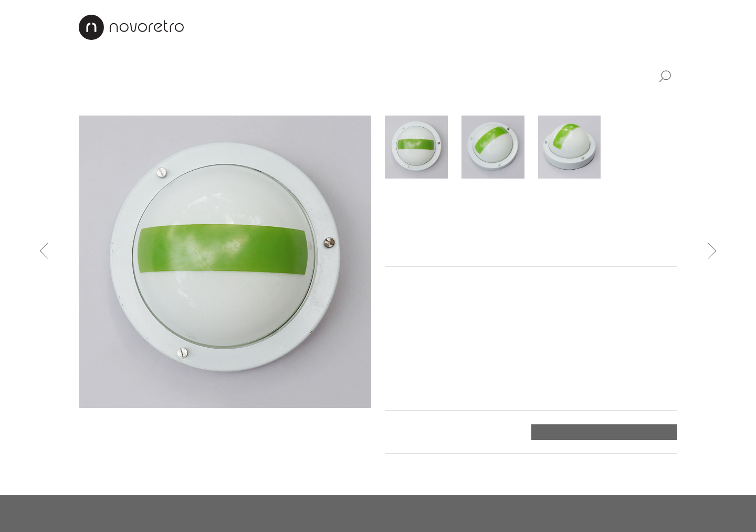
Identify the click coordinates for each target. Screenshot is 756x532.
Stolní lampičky (148, 100)
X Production (650, 514)
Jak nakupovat (521, 27)
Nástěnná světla (295, 100)
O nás (348, 27)
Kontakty (590, 27)
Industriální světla (377, 100)
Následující (709, 251)
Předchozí (48, 251)
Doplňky (372, 75)
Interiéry (394, 27)
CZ (647, 27)
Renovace (451, 27)
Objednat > (652, 432)
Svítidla (198, 75)
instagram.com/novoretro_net (384, 514)
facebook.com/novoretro (253, 514)
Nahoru (662, 468)
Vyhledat (665, 77)
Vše (89, 75)
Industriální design (284, 75)
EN (671, 27)
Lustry (92, 100)
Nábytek (139, 75)
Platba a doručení (422, 432)
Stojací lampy (220, 100)
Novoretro (131, 27)
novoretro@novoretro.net (131, 514)
